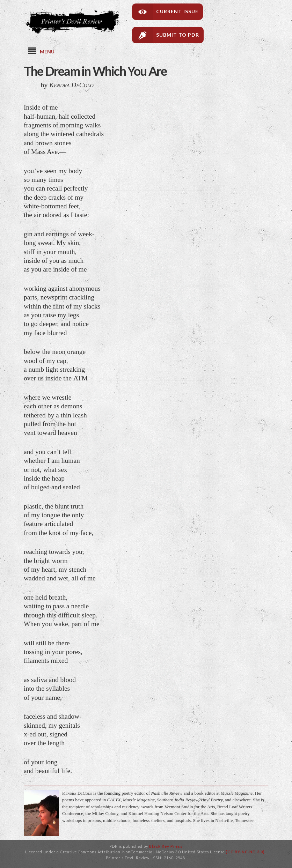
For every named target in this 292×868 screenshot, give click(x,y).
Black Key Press (166, 846)
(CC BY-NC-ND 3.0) (245, 852)
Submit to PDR (178, 35)
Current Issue (177, 11)
